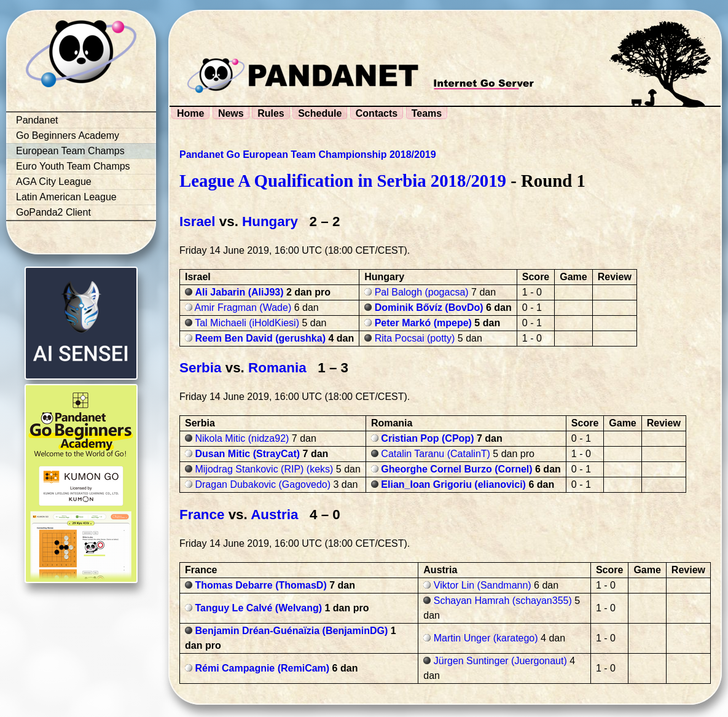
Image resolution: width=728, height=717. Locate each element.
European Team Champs (70, 151)
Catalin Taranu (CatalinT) (436, 454)
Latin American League (66, 197)
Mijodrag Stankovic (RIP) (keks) (264, 469)
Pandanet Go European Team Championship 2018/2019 (308, 155)
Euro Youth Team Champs (73, 166)
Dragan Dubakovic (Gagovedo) (263, 484)
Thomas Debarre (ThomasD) (260, 585)
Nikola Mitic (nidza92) (242, 438)
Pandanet (37, 120)
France (202, 515)
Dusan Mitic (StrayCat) (247, 454)
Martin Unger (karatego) (486, 638)
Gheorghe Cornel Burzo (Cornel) (456, 469)
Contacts (377, 113)
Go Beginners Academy (68, 135)
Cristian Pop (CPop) (427, 438)
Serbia (200, 368)
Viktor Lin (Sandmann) (483, 585)
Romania (277, 368)
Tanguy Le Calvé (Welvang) (258, 608)
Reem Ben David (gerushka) (260, 338)
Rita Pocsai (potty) (415, 338)
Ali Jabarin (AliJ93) (239, 292)
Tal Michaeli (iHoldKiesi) (247, 323)
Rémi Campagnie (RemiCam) (262, 668)
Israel (198, 221)
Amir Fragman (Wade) (243, 308)
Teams (427, 113)
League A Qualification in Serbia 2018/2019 (343, 181)
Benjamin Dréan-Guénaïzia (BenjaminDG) (291, 631)
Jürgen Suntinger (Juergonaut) (500, 661)
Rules (271, 113)
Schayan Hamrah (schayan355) (503, 601)
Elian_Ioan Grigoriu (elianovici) (453, 484)
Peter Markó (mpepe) (423, 323)
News (231, 113)
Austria (274, 515)
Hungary (270, 221)
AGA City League (54, 182)
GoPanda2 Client (53, 212)
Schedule (320, 113)
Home (190, 113)
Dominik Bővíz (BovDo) (429, 308)
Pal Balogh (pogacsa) (422, 292)
